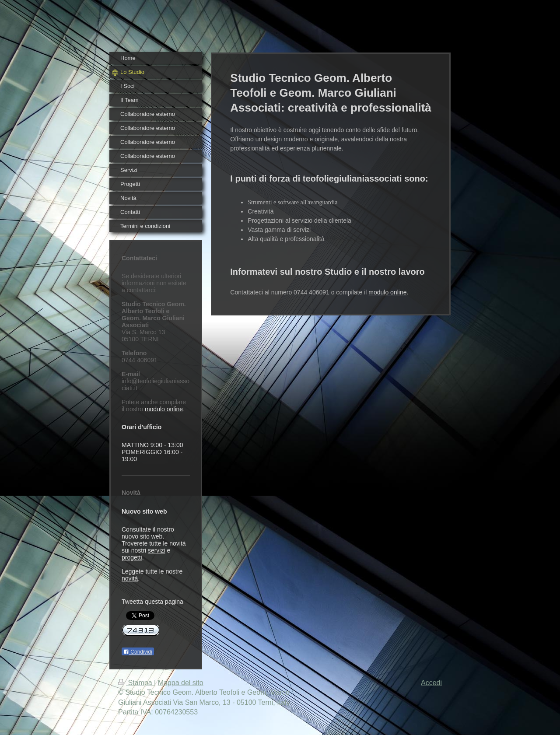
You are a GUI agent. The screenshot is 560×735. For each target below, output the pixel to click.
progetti (132, 557)
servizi (157, 550)
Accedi (431, 683)
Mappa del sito (181, 683)
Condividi (138, 652)
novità (130, 578)
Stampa (136, 683)
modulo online (164, 409)
